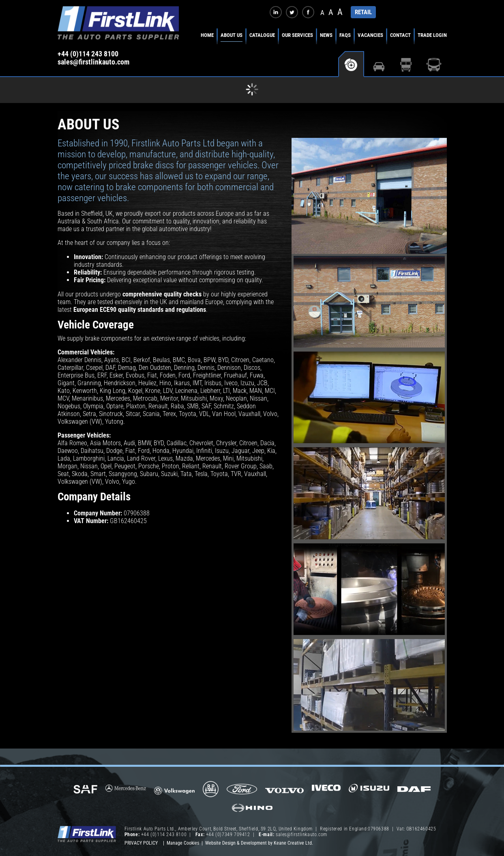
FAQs (345, 35)
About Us (232, 35)
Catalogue (262, 35)
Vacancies (370, 35)
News (326, 35)
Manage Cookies (183, 843)
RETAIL (363, 12)
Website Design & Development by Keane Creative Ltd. (259, 843)
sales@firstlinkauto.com (93, 62)
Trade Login (432, 35)
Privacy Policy (141, 843)
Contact (400, 35)
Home (207, 35)
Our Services (297, 35)
